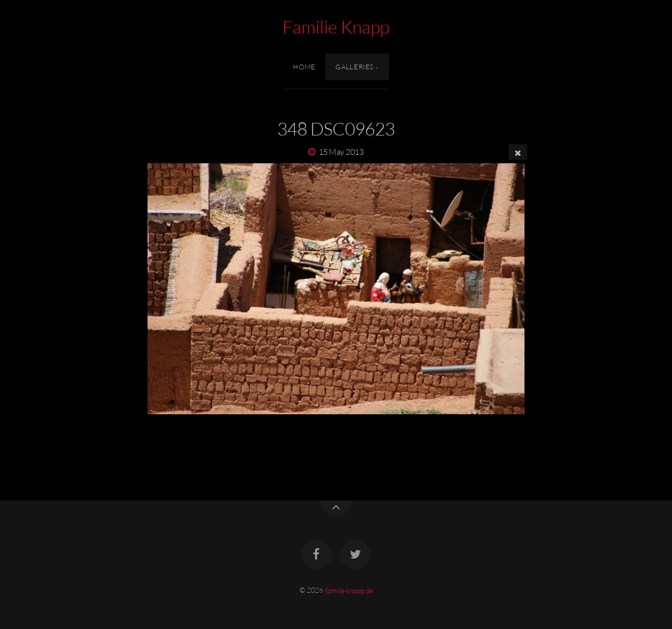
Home (304, 67)
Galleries (355, 67)
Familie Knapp (336, 27)
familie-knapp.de (349, 590)
